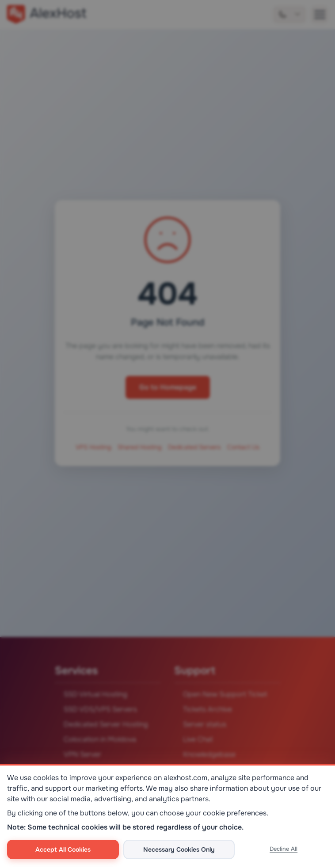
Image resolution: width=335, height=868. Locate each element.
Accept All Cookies (63, 849)
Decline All (284, 849)
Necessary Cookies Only (179, 849)
